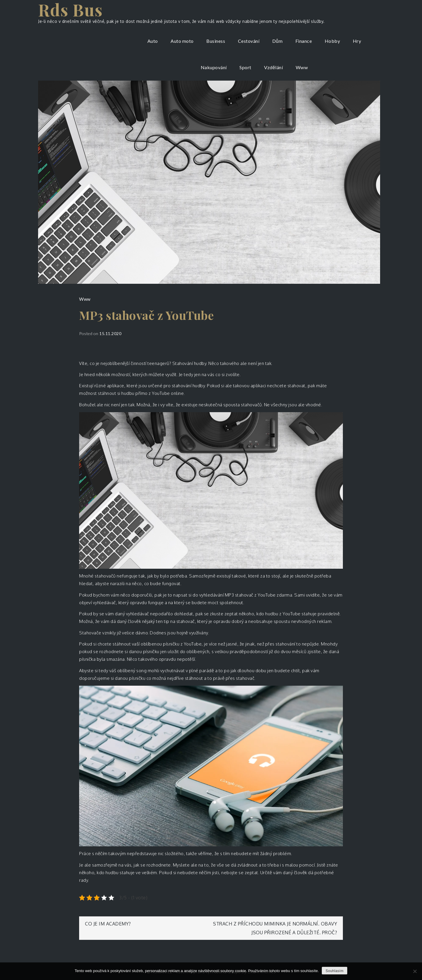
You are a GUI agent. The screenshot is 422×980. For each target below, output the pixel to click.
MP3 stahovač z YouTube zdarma (259, 595)
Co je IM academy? (108, 924)
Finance (304, 41)
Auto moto (182, 41)
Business (216, 41)
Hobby (332, 41)
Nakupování (214, 67)
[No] (415, 971)
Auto (153, 41)
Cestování (249, 41)
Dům (277, 41)
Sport (245, 67)
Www (302, 67)
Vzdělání (273, 67)
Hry (357, 41)
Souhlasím (335, 971)
